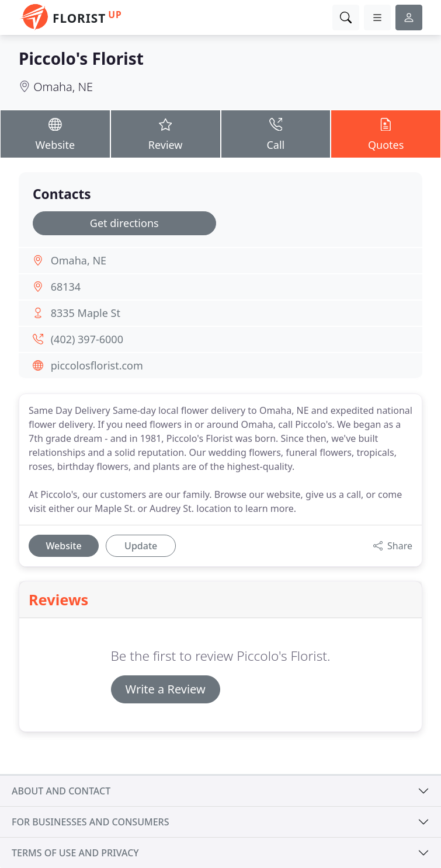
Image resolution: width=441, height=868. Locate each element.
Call (276, 133)
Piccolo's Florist (81, 58)
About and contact (61, 791)
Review (166, 133)
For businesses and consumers (90, 822)
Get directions (124, 223)
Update (141, 546)
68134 (66, 287)
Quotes (386, 133)
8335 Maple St (86, 313)
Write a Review (166, 689)
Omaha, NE (63, 87)
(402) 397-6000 (87, 339)
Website (55, 133)
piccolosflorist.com (97, 365)
